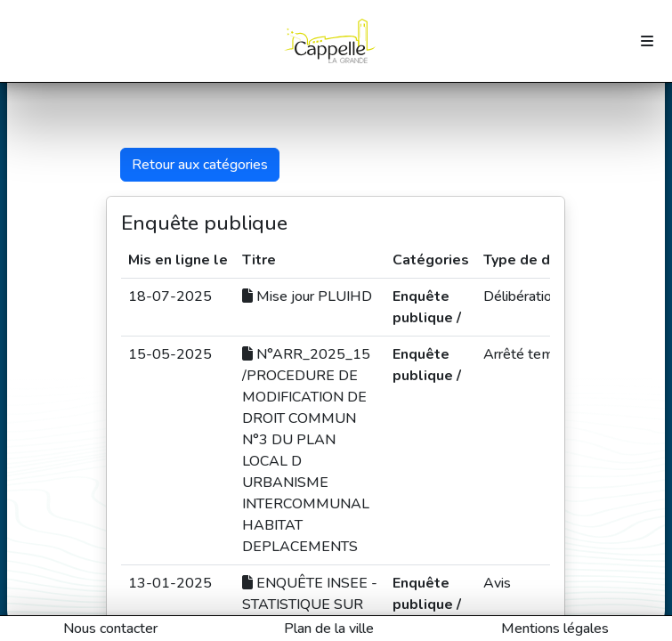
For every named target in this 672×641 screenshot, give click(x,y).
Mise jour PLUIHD (307, 296)
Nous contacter (110, 629)
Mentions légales (555, 629)
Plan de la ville (329, 629)
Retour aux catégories (200, 165)
